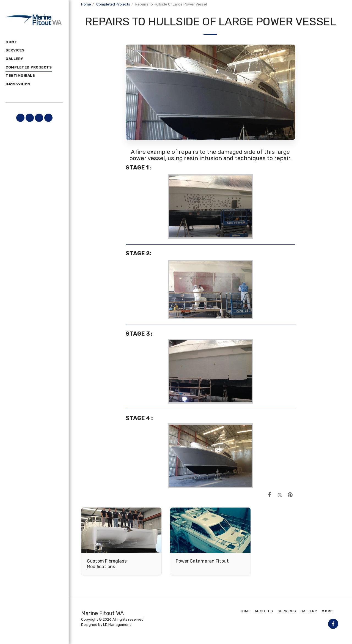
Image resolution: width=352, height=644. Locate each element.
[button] (20, 118)
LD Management (117, 625)
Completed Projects (113, 4)
